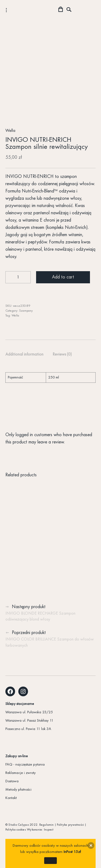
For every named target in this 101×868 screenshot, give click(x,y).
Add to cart (63, 277)
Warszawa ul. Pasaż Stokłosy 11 (29, 721)
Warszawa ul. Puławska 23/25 (29, 712)
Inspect (49, 830)
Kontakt (11, 798)
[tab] (24, 355)
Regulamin (47, 825)
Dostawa (12, 781)
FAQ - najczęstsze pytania (25, 765)
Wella (10, 131)
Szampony (26, 311)
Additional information (24, 354)
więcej (50, 861)
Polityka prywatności (70, 825)
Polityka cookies (16, 830)
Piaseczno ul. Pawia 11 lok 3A (28, 729)
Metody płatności (18, 790)
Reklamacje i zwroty (20, 773)
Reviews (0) (62, 354)
